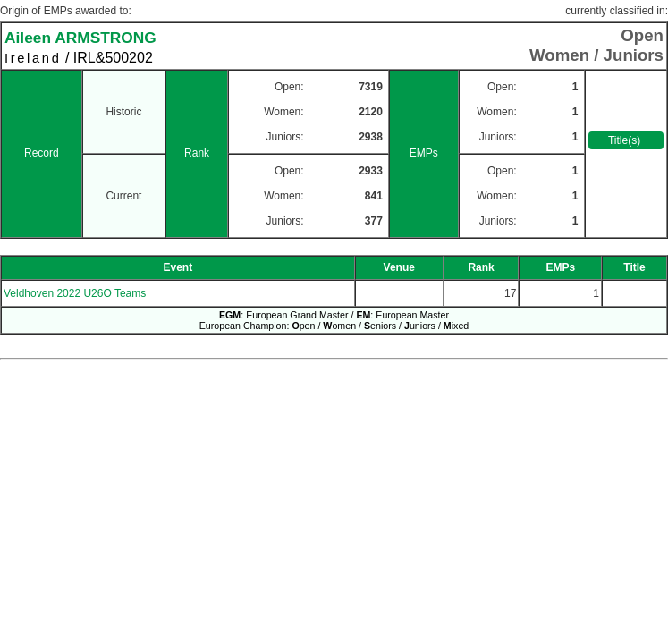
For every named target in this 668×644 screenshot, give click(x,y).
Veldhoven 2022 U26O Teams (75, 293)
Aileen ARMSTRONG (80, 38)
